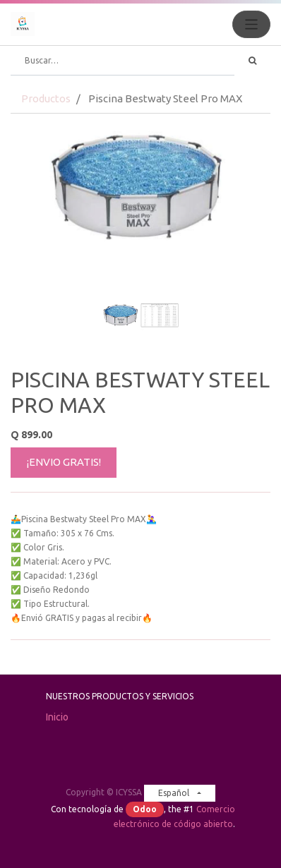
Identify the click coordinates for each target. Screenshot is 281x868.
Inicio (57, 717)
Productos (46, 98)
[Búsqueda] (252, 61)
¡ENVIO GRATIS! (64, 462)
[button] (30, 269)
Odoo (145, 809)
